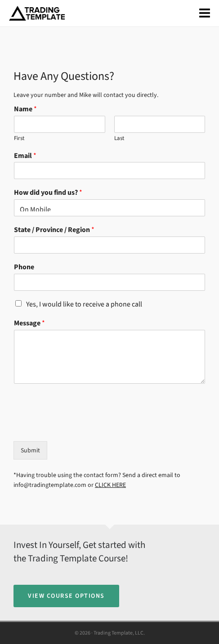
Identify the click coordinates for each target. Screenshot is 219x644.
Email (25, 156)
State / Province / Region (54, 230)
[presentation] (82, 426)
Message (29, 323)
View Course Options (66, 596)
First (19, 138)
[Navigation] (205, 13)
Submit (30, 450)
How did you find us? (48, 193)
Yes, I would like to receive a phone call (84, 304)
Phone (24, 267)
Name (25, 109)
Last (119, 138)
